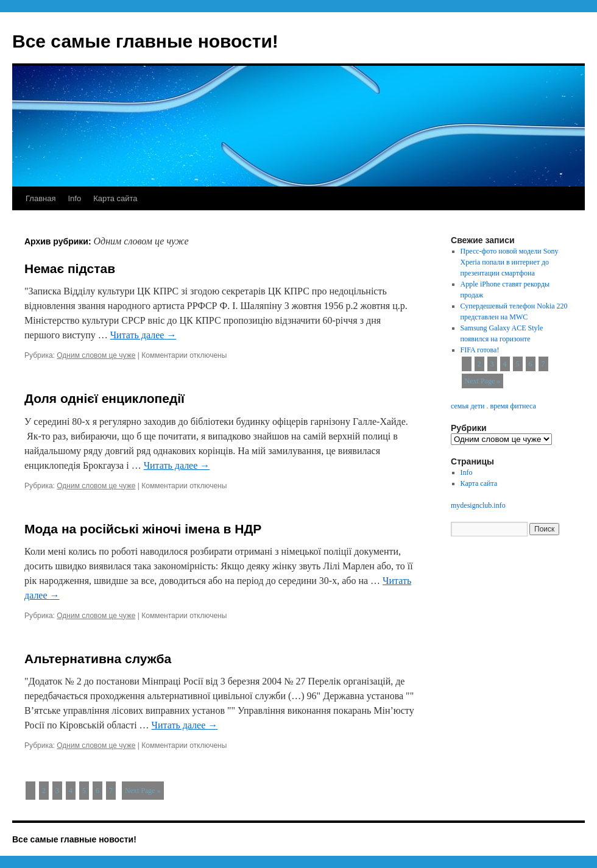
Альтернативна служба (98, 659)
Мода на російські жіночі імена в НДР (143, 529)
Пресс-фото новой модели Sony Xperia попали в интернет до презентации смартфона (510, 262)
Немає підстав (70, 269)
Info (74, 198)
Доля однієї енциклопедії (104, 398)
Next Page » (143, 791)
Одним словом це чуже (96, 355)
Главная (41, 198)
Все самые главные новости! (145, 41)
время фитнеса (513, 406)
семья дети (468, 406)
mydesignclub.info (478, 505)
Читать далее (143, 335)
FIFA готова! (480, 350)
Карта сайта (115, 198)
